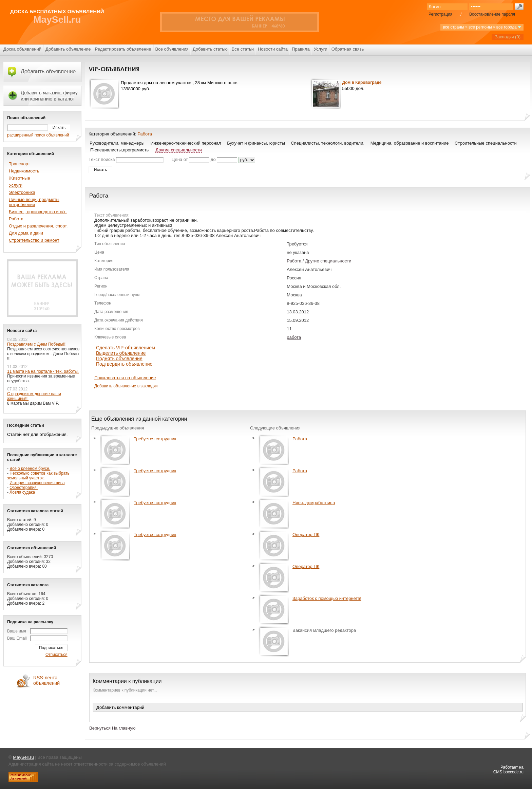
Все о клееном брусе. (30, 469)
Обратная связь (348, 49)
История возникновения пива (37, 483)
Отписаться (56, 655)
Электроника (22, 192)
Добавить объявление (68, 49)
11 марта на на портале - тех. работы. (43, 371)
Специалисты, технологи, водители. (328, 143)
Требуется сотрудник (155, 439)
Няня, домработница (314, 503)
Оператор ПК (306, 535)
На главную (124, 728)
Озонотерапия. (24, 488)
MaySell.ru (57, 20)
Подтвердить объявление (124, 364)
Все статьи (243, 49)
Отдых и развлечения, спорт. (38, 226)
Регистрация (440, 14)
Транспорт (20, 164)
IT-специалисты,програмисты (120, 150)
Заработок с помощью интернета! (327, 598)
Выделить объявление (121, 353)
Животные (20, 178)
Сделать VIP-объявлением (126, 348)
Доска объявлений (22, 49)
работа (294, 337)
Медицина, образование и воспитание (410, 143)
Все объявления (172, 49)
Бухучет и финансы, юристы (256, 143)
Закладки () (508, 37)
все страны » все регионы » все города (482, 27)
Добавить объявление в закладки (126, 386)
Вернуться (100, 728)
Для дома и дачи (26, 233)
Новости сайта (273, 49)
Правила (301, 49)
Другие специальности (178, 150)
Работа (145, 134)
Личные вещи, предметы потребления (34, 202)
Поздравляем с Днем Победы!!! (37, 344)
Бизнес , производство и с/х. (38, 212)
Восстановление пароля (492, 14)
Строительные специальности (486, 143)
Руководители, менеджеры (117, 143)
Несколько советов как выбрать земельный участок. (38, 476)
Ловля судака (22, 492)
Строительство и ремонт (34, 240)
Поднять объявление (119, 359)
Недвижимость (24, 171)
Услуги (321, 49)
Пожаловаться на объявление (125, 378)
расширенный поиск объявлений (38, 135)
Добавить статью (210, 49)
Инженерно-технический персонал (186, 143)
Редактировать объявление (123, 49)
